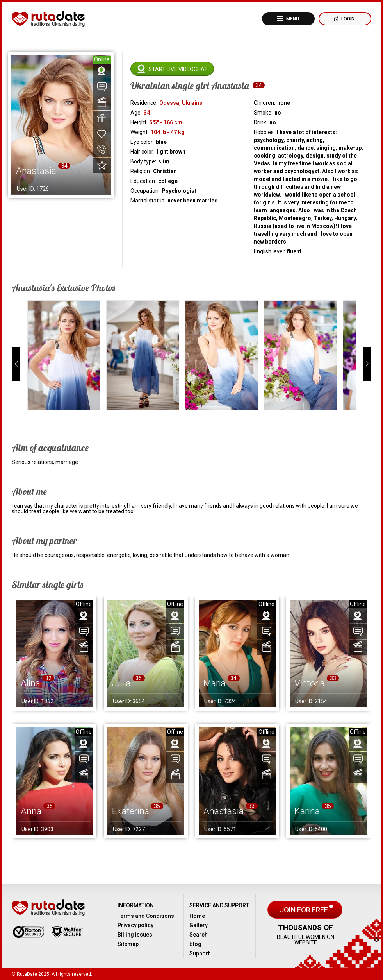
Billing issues (135, 935)
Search (199, 935)
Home (197, 916)
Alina (30, 683)
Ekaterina (131, 811)
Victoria (310, 683)
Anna (31, 811)
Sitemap (128, 944)
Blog (195, 944)
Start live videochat (178, 69)
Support (200, 953)
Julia (121, 683)
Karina (307, 811)
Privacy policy (135, 925)
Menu (292, 19)
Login (347, 19)
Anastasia (224, 811)
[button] (16, 364)
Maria (215, 683)
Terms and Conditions (146, 916)
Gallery (199, 925)
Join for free (305, 910)
